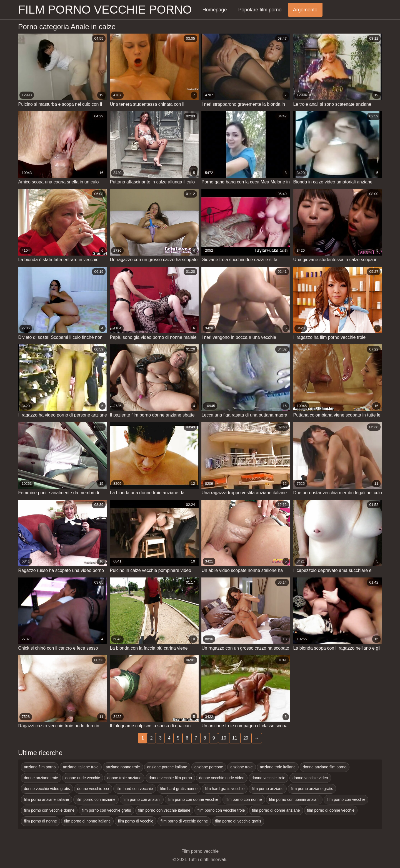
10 (224, 738)
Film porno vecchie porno (105, 10)
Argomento (305, 10)
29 (246, 738)
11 (235, 738)
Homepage (214, 10)
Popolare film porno (260, 10)
